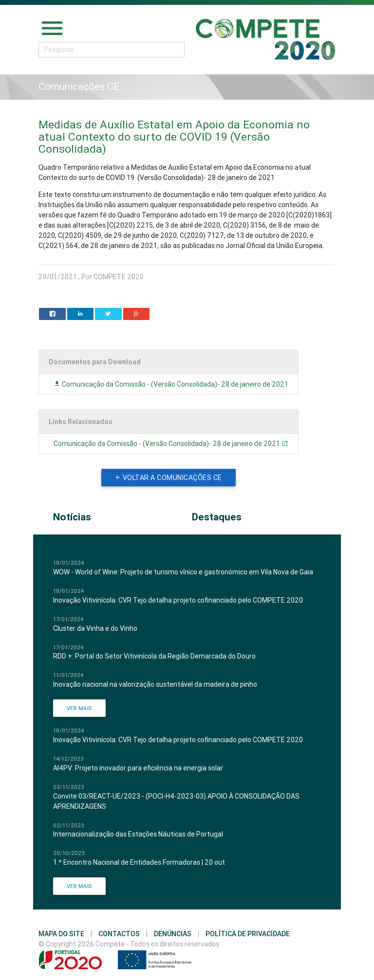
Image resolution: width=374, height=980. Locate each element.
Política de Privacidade (248, 934)
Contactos (119, 934)
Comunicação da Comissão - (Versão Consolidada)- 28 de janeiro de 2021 (171, 384)
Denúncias (173, 934)
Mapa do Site (61, 934)
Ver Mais (79, 708)
